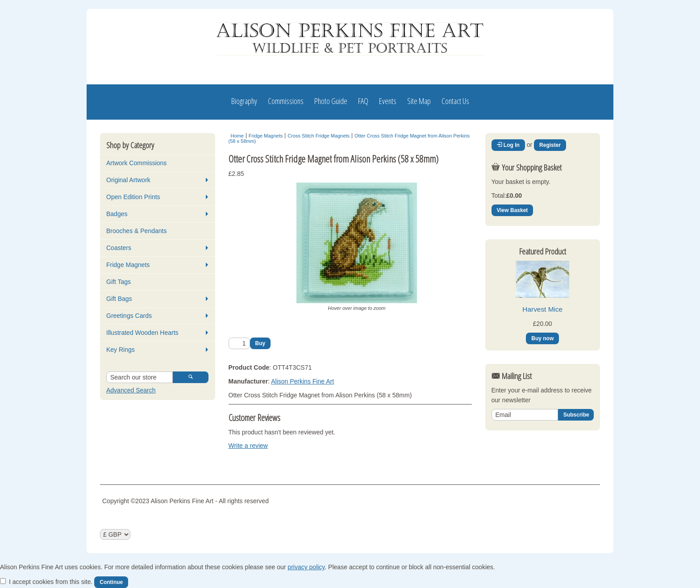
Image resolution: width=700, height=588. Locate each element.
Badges (117, 214)
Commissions (286, 101)
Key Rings (121, 350)
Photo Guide (331, 101)
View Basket (512, 210)
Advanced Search (131, 390)
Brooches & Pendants (136, 231)
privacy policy (306, 567)
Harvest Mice (542, 309)
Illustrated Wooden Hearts (142, 333)
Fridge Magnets (128, 265)
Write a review (248, 446)
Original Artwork (128, 180)
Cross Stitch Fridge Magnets (319, 136)
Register (550, 145)
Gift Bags (119, 299)
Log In (508, 145)
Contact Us (455, 101)
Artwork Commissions (136, 163)
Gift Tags (119, 282)
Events (388, 101)
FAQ (363, 101)
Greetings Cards (129, 316)
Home (237, 136)
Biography (244, 101)
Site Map (419, 101)
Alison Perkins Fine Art (302, 381)
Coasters (119, 248)
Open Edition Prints (133, 197)
